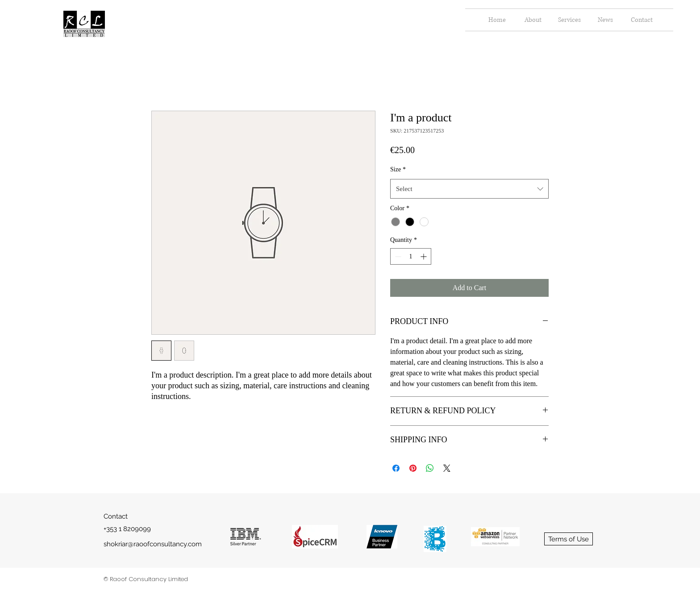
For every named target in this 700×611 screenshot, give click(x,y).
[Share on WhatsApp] (430, 468)
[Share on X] (447, 468)
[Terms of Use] (569, 539)
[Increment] (424, 256)
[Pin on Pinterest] (413, 468)
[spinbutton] (411, 256)
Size (398, 169)
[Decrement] (397, 256)
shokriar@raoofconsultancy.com (153, 544)
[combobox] (469, 189)
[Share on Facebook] (396, 468)
